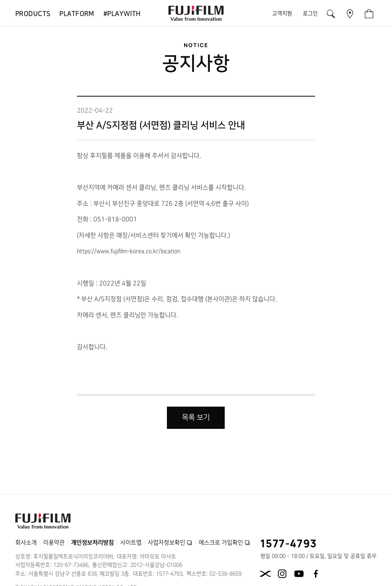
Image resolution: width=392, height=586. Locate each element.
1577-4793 (289, 543)
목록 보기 (196, 418)
